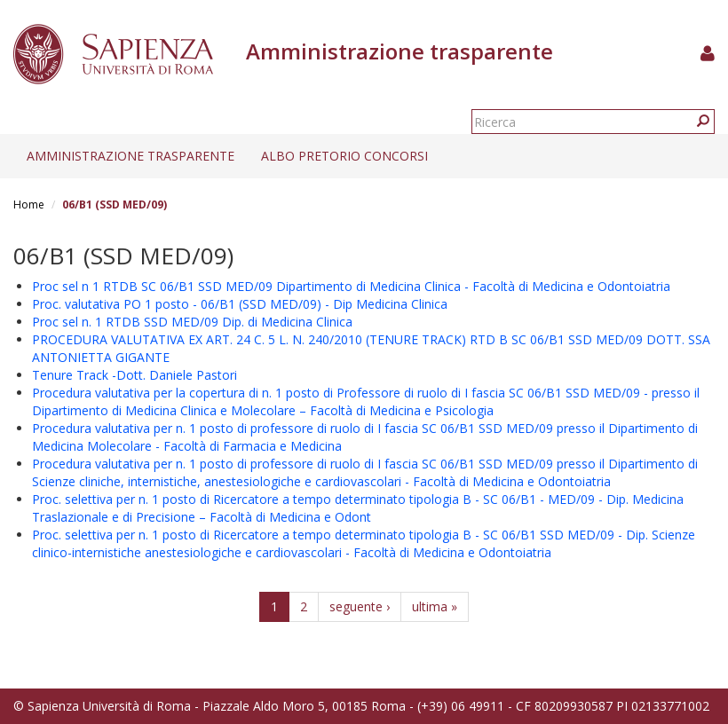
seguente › (360, 606)
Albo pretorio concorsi (344, 156)
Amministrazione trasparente (131, 156)
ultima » (435, 606)
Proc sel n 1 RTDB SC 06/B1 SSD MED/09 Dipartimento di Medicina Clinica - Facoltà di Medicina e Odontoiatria (351, 286)
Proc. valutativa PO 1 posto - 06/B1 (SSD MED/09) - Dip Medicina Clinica (240, 304)
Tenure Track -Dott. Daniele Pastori (135, 375)
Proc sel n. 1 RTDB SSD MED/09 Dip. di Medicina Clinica (192, 322)
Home (29, 205)
